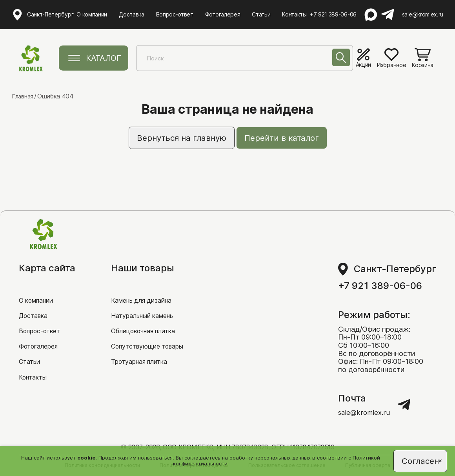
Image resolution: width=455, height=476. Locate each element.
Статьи (262, 14)
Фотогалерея (223, 14)
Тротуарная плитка (143, 352)
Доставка (132, 14)
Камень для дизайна (146, 289)
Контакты (295, 14)
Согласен (418, 459)
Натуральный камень (147, 304)
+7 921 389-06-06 (334, 14)
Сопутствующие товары (152, 337)
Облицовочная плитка (149, 321)
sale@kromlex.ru (423, 14)
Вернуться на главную (177, 139)
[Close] (435, 463)
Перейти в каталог (288, 139)
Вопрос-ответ (175, 14)
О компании (93, 14)
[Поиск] (337, 60)
